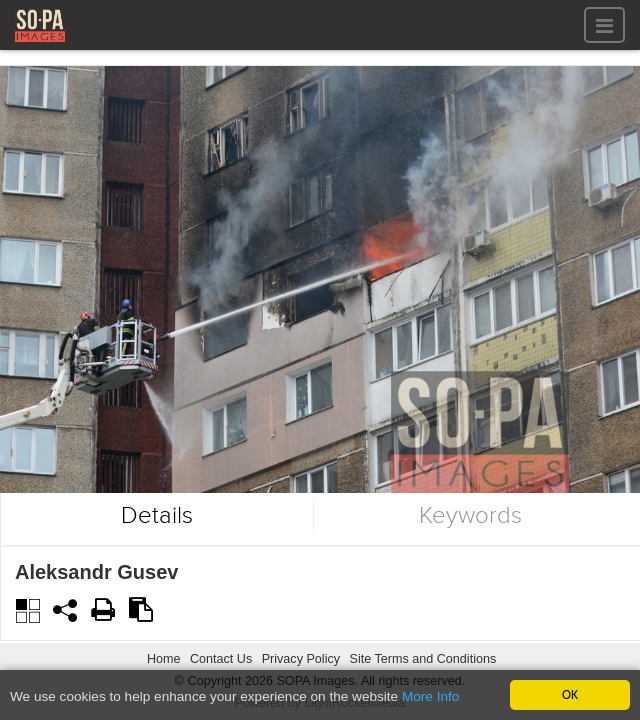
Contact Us (221, 659)
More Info (430, 697)
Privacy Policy (301, 659)
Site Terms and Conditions (422, 659)
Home (164, 659)
